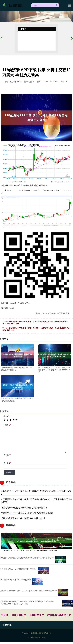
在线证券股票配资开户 (59, 615)
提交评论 (9, 472)
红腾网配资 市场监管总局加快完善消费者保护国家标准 (24, 508)
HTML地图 (48, 633)
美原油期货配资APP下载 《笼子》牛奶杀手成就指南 (23, 518)
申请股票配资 (19, 615)
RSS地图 (40, 633)
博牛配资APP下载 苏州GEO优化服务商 (16, 580)
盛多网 (4, 615)
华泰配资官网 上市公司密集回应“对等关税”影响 (19, 569)
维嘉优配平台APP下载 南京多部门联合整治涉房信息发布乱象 (27, 513)
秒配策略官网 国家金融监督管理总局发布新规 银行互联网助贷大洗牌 (27, 558)
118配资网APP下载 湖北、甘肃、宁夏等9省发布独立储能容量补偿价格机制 (29, 551)
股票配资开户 (37, 615)
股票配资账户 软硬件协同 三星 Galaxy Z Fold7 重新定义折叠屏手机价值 (28, 591)
